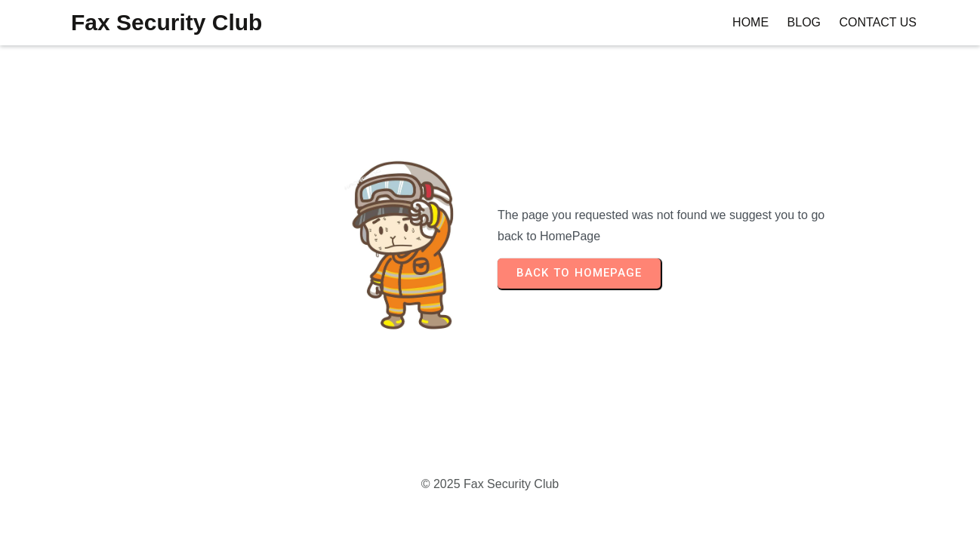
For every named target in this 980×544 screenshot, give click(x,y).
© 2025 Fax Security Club (490, 484)
